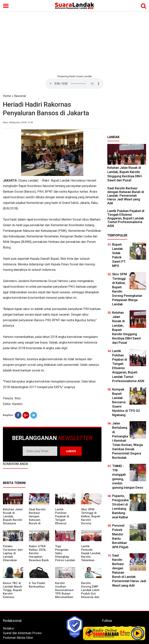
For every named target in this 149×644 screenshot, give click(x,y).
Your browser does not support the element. (74, 84)
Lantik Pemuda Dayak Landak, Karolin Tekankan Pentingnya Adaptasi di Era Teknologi (91, 558)
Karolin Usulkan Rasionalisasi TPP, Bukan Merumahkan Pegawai (64, 592)
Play (138, 633)
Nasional (20, 96)
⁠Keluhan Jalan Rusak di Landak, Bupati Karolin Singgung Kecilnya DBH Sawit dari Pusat (13, 522)
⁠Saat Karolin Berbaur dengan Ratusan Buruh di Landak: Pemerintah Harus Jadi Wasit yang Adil (126, 196)
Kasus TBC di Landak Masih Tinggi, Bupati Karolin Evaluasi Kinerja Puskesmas (13, 594)
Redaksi (8, 628)
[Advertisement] (74, 43)
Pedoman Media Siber (18, 638)
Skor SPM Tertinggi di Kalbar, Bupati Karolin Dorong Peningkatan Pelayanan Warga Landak (91, 522)
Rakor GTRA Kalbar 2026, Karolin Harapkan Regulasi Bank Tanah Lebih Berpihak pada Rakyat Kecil (39, 558)
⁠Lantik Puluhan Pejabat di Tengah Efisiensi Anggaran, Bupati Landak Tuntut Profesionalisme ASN (126, 218)
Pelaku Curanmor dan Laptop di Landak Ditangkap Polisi (13, 555)
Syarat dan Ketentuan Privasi (22, 633)
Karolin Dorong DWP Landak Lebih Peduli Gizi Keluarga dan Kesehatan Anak (90, 594)
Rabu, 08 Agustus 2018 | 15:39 (18, 122)
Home (7, 96)
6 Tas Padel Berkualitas (37, 585)
